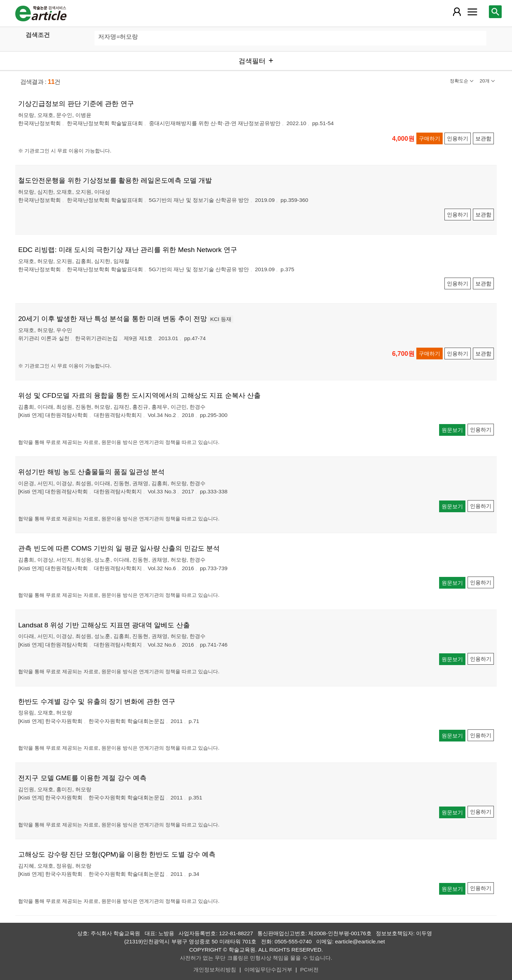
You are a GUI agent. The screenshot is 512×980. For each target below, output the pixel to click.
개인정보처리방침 (215, 970)
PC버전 (309, 970)
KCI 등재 (221, 319)
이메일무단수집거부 (268, 970)
